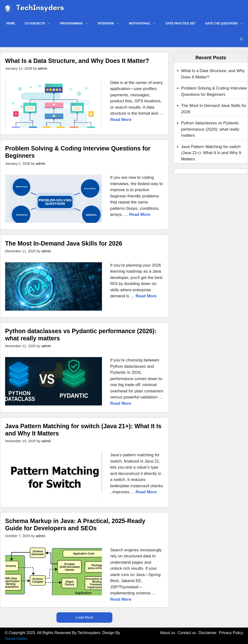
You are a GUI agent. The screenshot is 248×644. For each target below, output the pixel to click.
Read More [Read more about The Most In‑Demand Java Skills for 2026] (146, 296)
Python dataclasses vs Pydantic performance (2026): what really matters (210, 129)
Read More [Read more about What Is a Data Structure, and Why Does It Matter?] (121, 120)
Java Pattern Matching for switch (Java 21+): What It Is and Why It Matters (211, 153)
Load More (85, 617)
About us (167, 633)
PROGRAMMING (77, 24)
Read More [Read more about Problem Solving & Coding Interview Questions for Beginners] (140, 214)
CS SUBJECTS (40, 24)
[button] (242, 39)
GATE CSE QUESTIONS (227, 24)
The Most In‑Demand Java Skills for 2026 (64, 243)
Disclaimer (208, 633)
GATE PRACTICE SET (181, 23)
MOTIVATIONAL (145, 24)
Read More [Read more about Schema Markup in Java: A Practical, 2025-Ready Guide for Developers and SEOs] (121, 599)
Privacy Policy (231, 633)
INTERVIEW (111, 24)
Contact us (187, 633)
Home (11, 23)
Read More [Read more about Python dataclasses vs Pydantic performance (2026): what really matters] (121, 403)
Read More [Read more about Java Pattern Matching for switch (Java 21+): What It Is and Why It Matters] (146, 492)
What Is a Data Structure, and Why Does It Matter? (77, 61)
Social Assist (16, 639)
